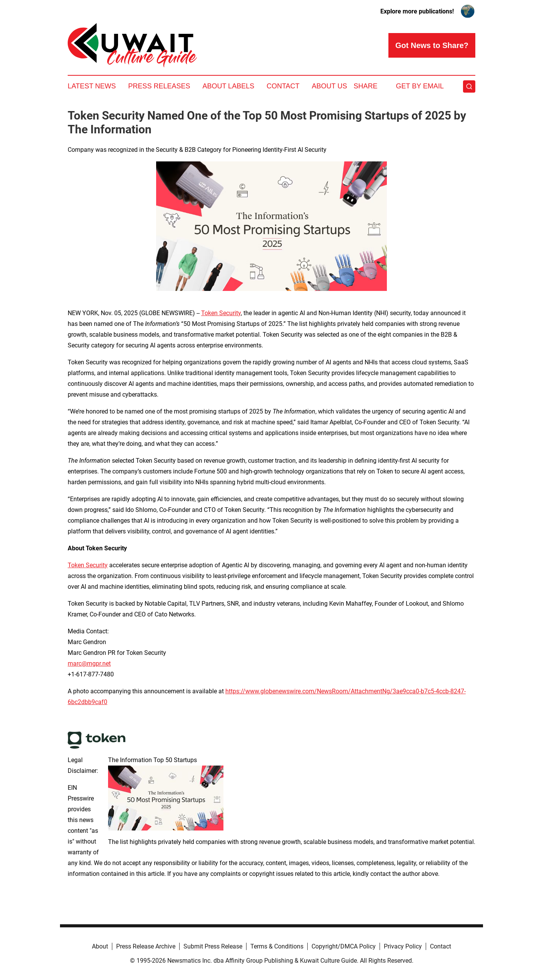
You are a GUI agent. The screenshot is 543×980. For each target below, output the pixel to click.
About (100, 946)
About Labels (228, 86)
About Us (330, 86)
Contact (283, 86)
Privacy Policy (403, 946)
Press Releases (159, 86)
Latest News (92, 86)
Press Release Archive (146, 946)
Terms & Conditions (277, 946)
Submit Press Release (213, 946)
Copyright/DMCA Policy (344, 946)
